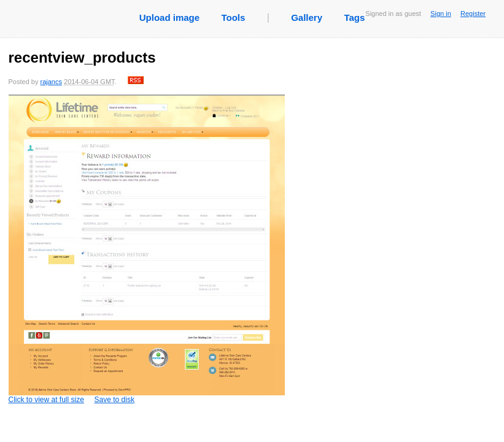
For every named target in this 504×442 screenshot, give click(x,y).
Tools (233, 17)
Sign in (441, 14)
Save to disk (114, 400)
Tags (354, 17)
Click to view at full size (147, 249)
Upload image (169, 17)
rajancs (51, 82)
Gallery (307, 17)
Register (473, 14)
